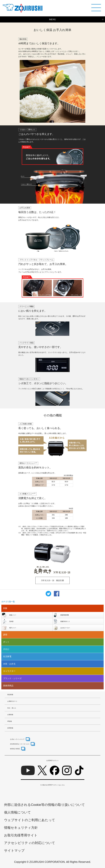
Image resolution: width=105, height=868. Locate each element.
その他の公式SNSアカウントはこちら (52, 785)
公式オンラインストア (17, 739)
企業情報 (10, 715)
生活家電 (7, 656)
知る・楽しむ (12, 708)
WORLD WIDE (15, 749)
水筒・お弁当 (9, 664)
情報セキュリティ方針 (21, 828)
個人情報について (17, 812)
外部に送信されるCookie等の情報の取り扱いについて (45, 805)
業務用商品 (8, 686)
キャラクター (9, 671)
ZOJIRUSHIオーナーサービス (20, 744)
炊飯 (5, 608)
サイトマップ (14, 850)
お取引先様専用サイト (21, 835)
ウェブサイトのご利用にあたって (30, 820)
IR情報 (10, 721)
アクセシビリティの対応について (30, 843)
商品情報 (10, 695)
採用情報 (10, 728)
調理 (5, 635)
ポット (6, 642)
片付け (6, 649)
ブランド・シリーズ (12, 678)
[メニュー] (96, 8)
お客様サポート (12, 701)
